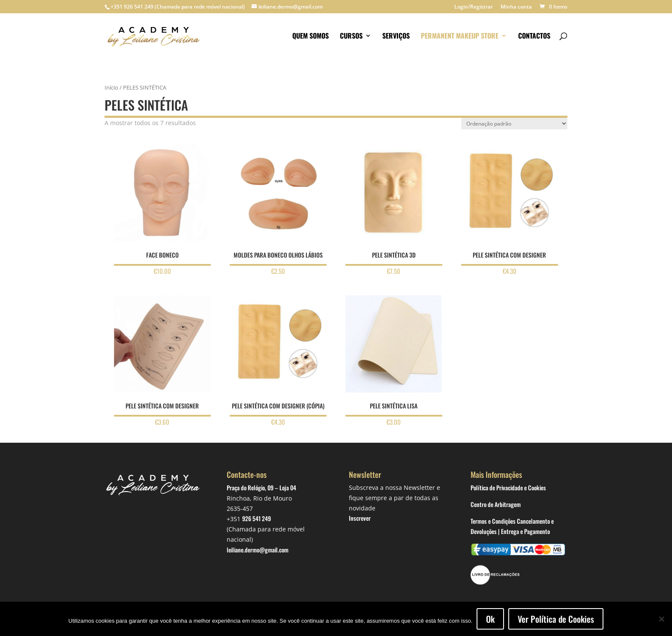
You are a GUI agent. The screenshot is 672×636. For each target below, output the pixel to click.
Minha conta (516, 7)
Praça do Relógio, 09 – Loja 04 (261, 487)
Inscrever (360, 518)
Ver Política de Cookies (556, 619)
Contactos (534, 37)
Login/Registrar (474, 7)
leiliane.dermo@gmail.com (258, 550)
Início (111, 87)
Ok (490, 619)
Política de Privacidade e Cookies (508, 487)
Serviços (396, 37)
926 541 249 (256, 518)
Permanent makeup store (460, 37)
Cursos (351, 37)
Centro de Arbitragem (496, 504)
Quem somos (310, 37)
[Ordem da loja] (514, 124)
